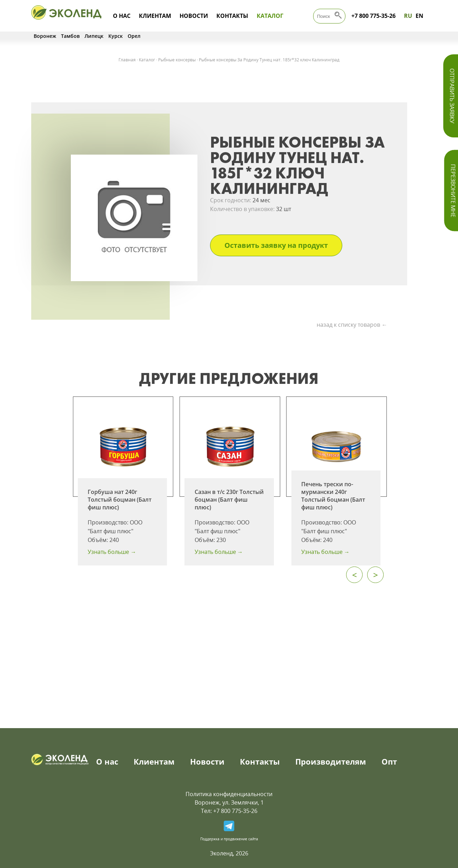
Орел (134, 36)
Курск (116, 36)
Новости (194, 16)
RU (408, 16)
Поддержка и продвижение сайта (229, 839)
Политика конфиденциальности (229, 794)
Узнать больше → (112, 552)
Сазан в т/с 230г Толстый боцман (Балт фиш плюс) (229, 500)
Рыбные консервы (177, 60)
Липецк (94, 36)
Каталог (270, 16)
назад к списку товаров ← (352, 325)
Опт (389, 761)
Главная (127, 60)
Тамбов (70, 36)
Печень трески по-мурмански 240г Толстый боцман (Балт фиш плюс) (333, 496)
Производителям (331, 761)
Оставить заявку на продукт (276, 245)
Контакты (232, 16)
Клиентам (155, 16)
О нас (122, 16)
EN (419, 16)
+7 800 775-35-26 (373, 16)
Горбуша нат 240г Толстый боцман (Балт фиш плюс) (120, 500)
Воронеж (45, 36)
